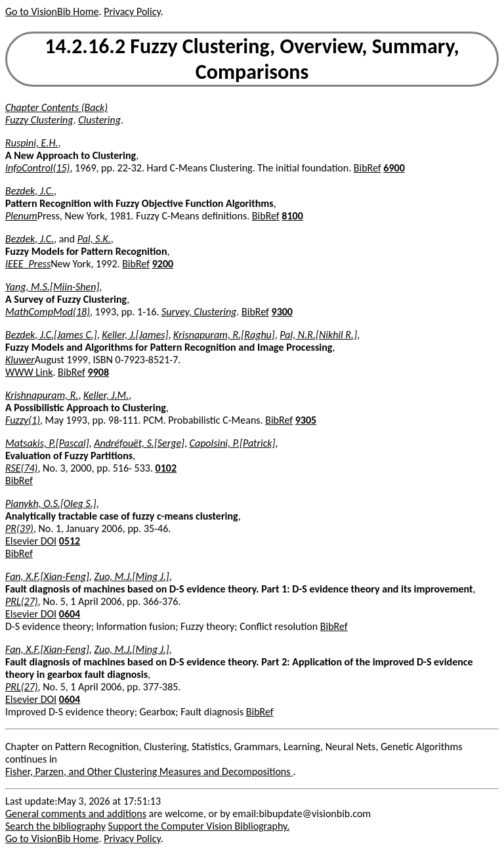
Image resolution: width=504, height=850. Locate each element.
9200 (163, 264)
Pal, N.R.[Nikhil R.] (318, 335)
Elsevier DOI (31, 541)
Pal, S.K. (94, 239)
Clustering (99, 120)
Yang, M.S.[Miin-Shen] (52, 287)
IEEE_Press (28, 264)
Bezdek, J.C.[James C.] (51, 335)
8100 (292, 216)
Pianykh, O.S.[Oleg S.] (51, 503)
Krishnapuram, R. (42, 395)
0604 (70, 614)
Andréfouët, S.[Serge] (139, 443)
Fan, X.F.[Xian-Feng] (47, 576)
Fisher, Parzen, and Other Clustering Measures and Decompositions (149, 772)
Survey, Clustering (199, 312)
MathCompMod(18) (48, 312)
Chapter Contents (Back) (56, 107)
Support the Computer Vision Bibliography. (199, 826)
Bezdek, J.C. (30, 191)
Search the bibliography (55, 826)
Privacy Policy (132, 11)
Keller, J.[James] (135, 335)
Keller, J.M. (106, 395)
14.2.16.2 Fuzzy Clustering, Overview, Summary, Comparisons (252, 59)
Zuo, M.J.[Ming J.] (131, 576)
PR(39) (19, 528)
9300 (282, 312)
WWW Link (29, 372)
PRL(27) (22, 601)
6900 (394, 168)
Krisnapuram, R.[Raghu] (224, 335)
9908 (98, 372)
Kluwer (20, 360)
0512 (70, 541)
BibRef (367, 168)
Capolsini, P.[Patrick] (233, 443)
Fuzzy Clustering (39, 120)
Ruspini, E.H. (31, 143)
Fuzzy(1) (23, 420)
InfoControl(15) (37, 168)
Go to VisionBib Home (52, 11)
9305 (306, 420)
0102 (166, 468)
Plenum (21, 216)
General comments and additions (76, 814)
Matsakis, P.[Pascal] (47, 443)
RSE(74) (21, 468)
